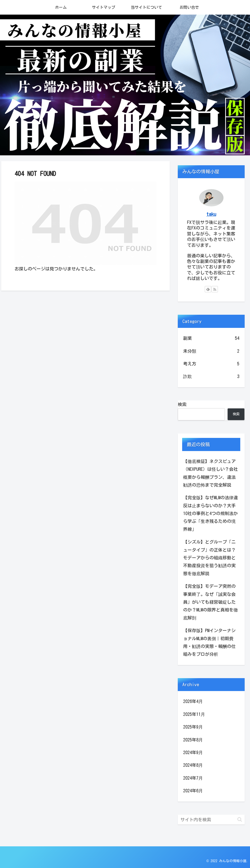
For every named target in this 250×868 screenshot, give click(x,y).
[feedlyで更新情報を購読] (208, 289)
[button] (240, 819)
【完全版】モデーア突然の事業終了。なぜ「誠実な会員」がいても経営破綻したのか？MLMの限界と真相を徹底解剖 (210, 602)
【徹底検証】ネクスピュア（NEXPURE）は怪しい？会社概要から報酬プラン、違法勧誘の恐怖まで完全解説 (210, 473)
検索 (182, 404)
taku (211, 214)
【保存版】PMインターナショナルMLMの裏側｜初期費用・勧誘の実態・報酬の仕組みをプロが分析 (209, 642)
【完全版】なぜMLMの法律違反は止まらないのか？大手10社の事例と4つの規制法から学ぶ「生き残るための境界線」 (210, 513)
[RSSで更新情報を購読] (215, 289)
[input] (211, 820)
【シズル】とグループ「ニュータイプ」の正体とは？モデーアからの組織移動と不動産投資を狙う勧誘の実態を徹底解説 (209, 558)
